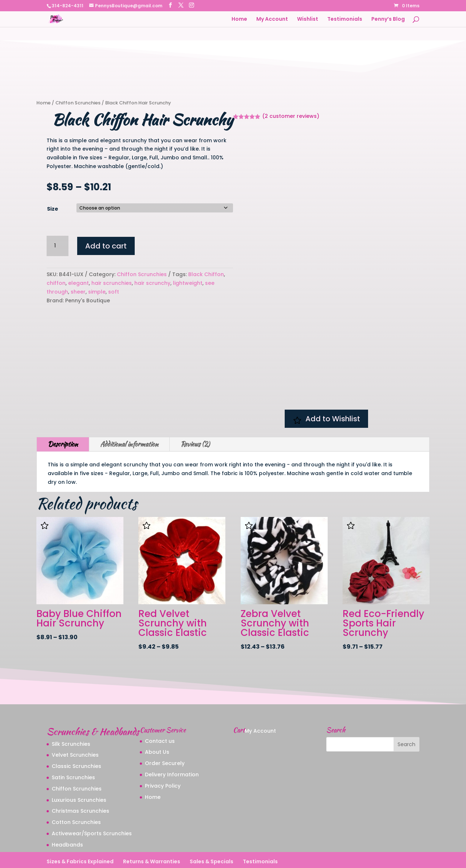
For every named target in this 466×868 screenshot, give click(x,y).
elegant (78, 283)
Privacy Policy (163, 763)
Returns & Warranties (152, 838)
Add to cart (106, 246)
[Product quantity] (58, 246)
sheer (78, 292)
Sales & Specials (212, 838)
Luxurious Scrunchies (79, 777)
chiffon (56, 283)
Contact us (160, 718)
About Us (157, 729)
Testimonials (345, 19)
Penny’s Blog (388, 19)
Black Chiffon (206, 274)
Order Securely (165, 740)
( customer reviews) (291, 116)
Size (53, 209)
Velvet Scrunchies (75, 732)
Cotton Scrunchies (76, 799)
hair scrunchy (152, 283)
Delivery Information (172, 752)
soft (114, 292)
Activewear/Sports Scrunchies (92, 811)
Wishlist (308, 19)
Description (63, 421)
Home (239, 19)
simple (97, 292)
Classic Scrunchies (76, 743)
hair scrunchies (112, 283)
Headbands (67, 822)
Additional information (129, 421)
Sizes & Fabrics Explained (80, 838)
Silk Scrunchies (71, 721)
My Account (272, 19)
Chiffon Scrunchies (78, 103)
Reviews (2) (195, 421)
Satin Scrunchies (73, 754)
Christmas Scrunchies (80, 788)
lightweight (188, 283)
